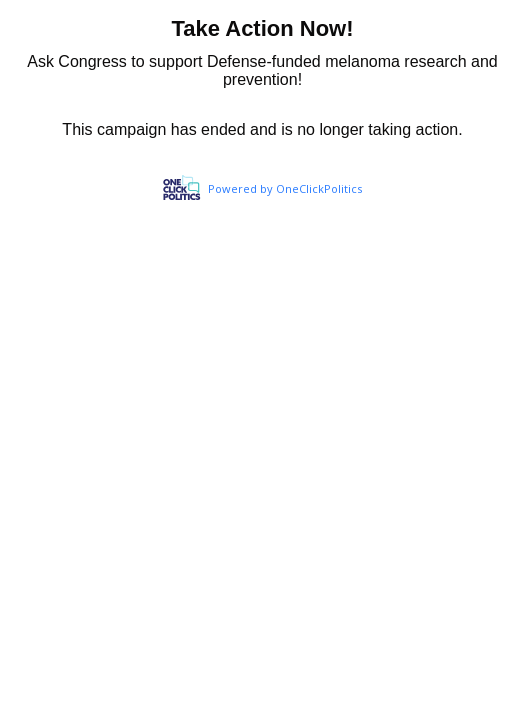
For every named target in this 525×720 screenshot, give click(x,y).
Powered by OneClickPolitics (285, 188)
